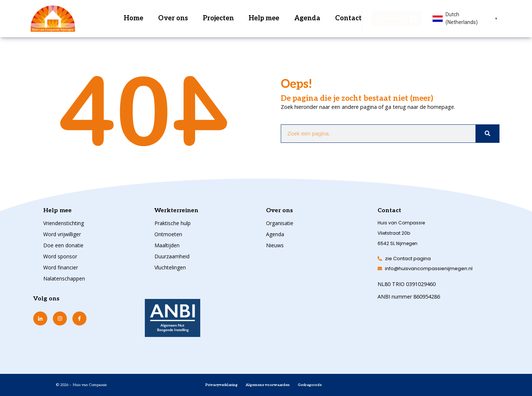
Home (134, 18)
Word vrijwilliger (62, 234)
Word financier (61, 267)
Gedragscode (310, 385)
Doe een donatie (63, 245)
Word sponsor (60, 256)
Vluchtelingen (170, 267)
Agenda (307, 18)
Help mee (264, 18)
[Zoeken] (487, 134)
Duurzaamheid (172, 256)
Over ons (173, 18)
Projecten (218, 18)
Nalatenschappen (64, 278)
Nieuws (275, 245)
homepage (441, 107)
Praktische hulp (173, 223)
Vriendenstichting (64, 223)
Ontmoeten (168, 234)
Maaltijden (167, 245)
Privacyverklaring (221, 385)
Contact (348, 18)
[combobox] (465, 18)
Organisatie (280, 223)
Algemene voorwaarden (268, 385)
